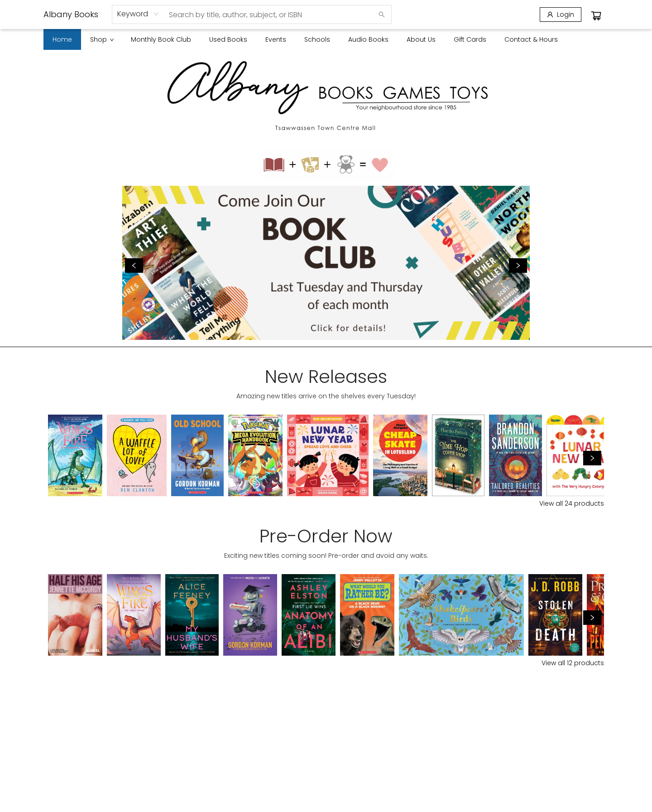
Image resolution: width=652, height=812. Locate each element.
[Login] (561, 14)
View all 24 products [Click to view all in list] (572, 503)
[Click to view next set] (592, 458)
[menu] (326, 39)
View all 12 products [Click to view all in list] (573, 663)
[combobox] (138, 14)
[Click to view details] (75, 455)
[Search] (382, 14)
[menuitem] (62, 39)
